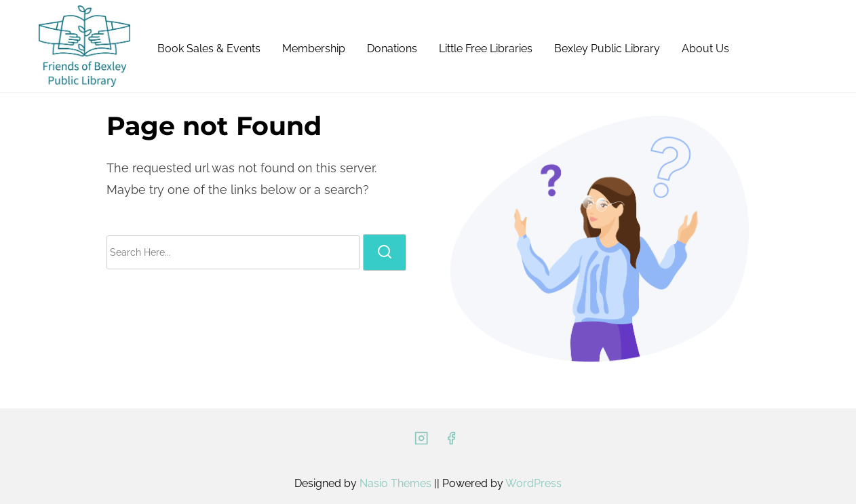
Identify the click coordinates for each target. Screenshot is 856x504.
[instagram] (421, 443)
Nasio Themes (397, 483)
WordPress (533, 483)
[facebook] (451, 443)
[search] (385, 252)
